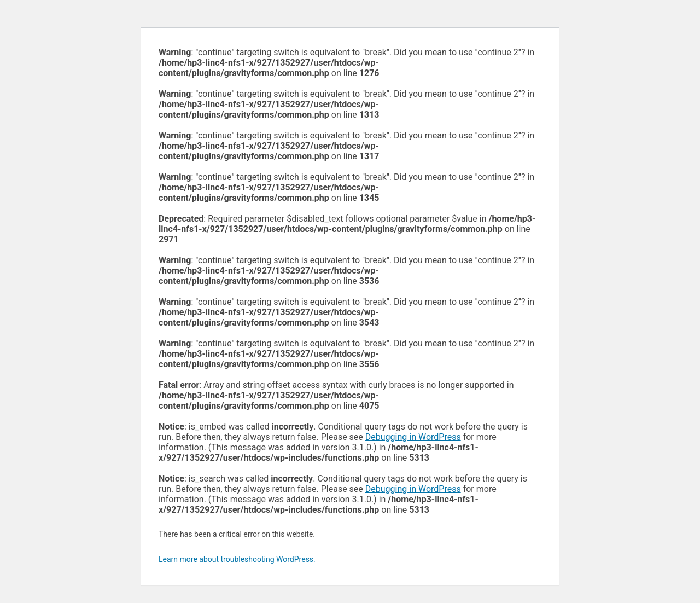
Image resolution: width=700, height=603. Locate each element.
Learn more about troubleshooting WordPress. (237, 559)
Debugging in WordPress (413, 437)
